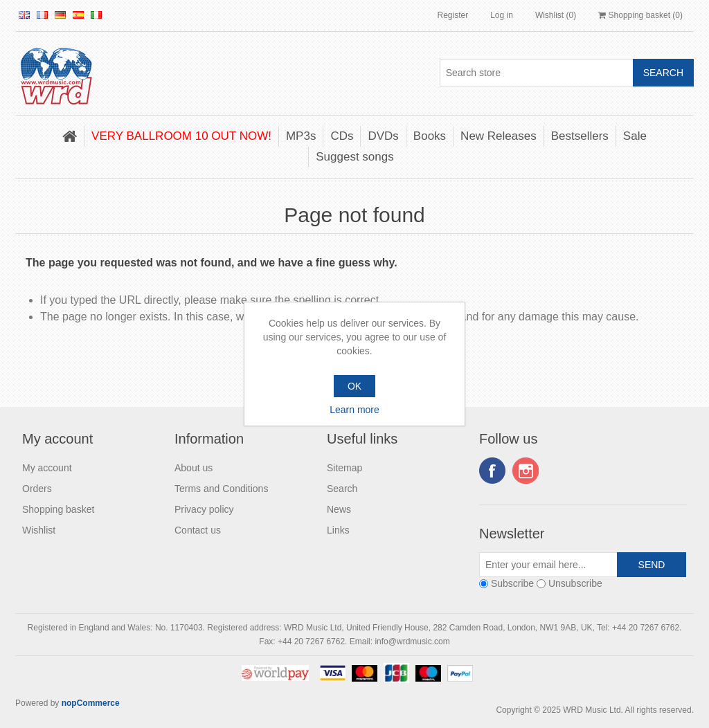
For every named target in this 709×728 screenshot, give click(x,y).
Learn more (354, 410)
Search (342, 489)
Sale (635, 136)
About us (194, 468)
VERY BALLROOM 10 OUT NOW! (181, 136)
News (339, 509)
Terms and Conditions (221, 489)
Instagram (526, 471)
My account (47, 468)
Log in (502, 15)
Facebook (492, 471)
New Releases (499, 136)
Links (338, 530)
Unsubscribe (575, 583)
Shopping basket (58, 509)
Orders (37, 489)
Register (452, 15)
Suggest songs (354, 157)
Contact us (198, 530)
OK (354, 386)
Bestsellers (580, 136)
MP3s (301, 136)
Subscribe (512, 583)
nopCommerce (91, 703)
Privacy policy (204, 509)
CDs (342, 136)
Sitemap (344, 468)
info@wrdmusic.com (412, 641)
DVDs (383, 136)
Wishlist (39, 530)
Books (430, 136)
